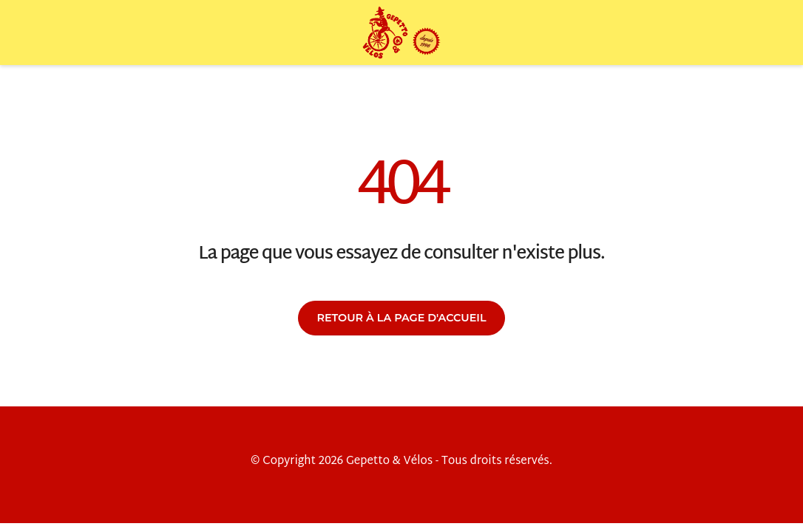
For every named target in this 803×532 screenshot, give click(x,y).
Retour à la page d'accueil (401, 318)
